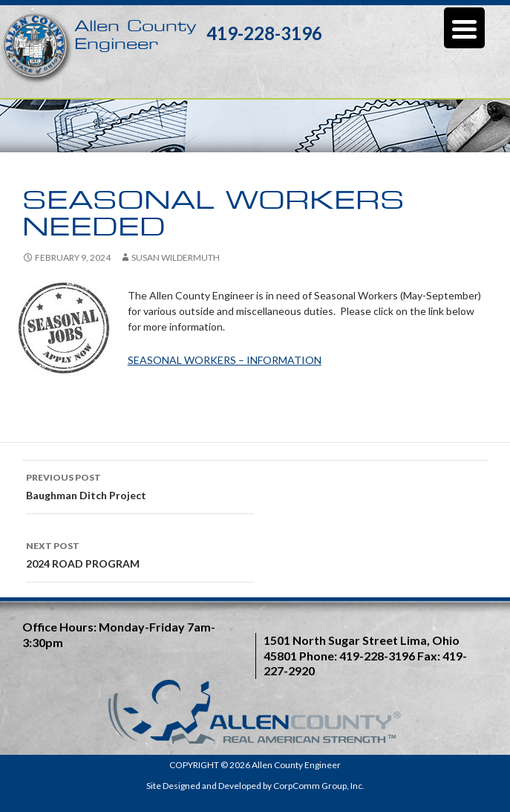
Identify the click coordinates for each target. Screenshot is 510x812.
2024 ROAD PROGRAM (140, 553)
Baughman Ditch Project (140, 485)
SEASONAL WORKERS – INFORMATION (225, 360)
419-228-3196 (264, 33)
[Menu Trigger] (464, 28)
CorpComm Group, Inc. (319, 786)
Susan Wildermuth (176, 257)
